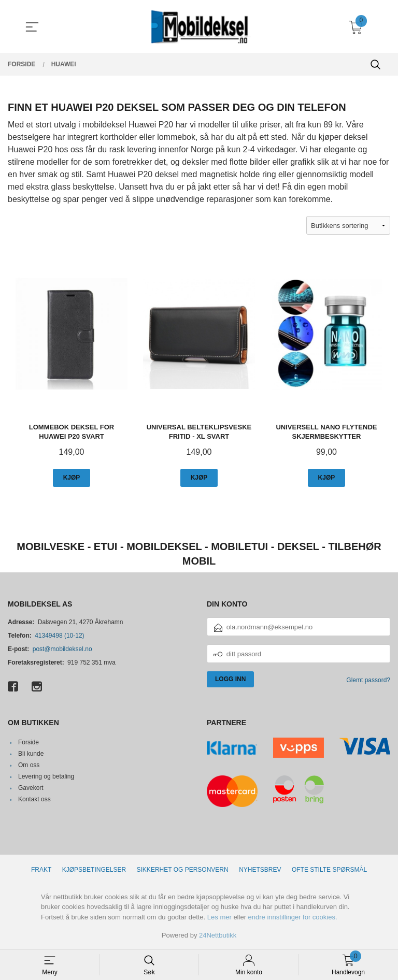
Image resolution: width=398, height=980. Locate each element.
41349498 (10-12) (59, 636)
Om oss (29, 765)
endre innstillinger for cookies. (293, 917)
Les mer (219, 917)
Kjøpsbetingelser (94, 870)
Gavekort (31, 788)
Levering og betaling (46, 776)
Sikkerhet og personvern (183, 870)
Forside (29, 742)
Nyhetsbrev (260, 870)
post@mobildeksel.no (62, 649)
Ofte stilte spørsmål (329, 870)
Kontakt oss (34, 799)
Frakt (41, 870)
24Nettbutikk (218, 935)
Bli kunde (31, 754)
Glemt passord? (368, 680)
